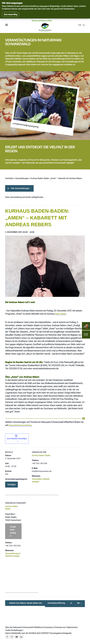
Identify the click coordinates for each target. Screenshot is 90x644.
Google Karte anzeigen (13, 531)
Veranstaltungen (22, 178)
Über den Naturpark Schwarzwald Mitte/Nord (24, 627)
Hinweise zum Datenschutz (66, 627)
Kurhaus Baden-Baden (41, 455)
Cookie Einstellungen (14, 630)
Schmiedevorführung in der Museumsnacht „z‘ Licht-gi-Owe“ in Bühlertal (64, 603)
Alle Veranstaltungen (20, 188)
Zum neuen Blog (11, 14)
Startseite (9, 178)
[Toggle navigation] (6, 26)
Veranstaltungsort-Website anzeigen (13, 555)
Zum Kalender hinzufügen (17, 439)
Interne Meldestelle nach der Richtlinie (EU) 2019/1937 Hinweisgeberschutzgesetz (38, 633)
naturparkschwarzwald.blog (20, 425)
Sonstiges (11, 484)
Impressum (49, 627)
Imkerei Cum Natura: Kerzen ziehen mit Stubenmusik (25, 603)
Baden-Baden (61, 314)
